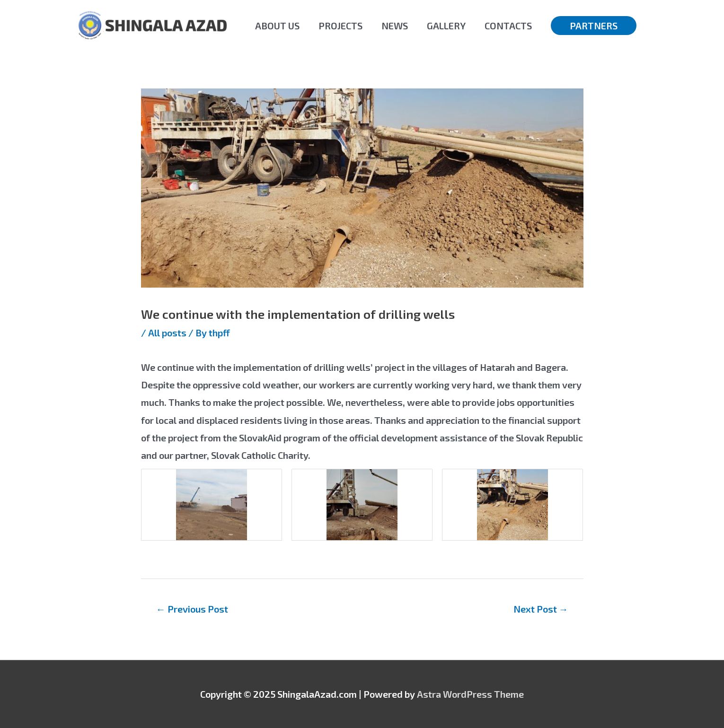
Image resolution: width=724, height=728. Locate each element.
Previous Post (192, 609)
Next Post (541, 609)
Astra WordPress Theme (470, 694)
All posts (167, 333)
